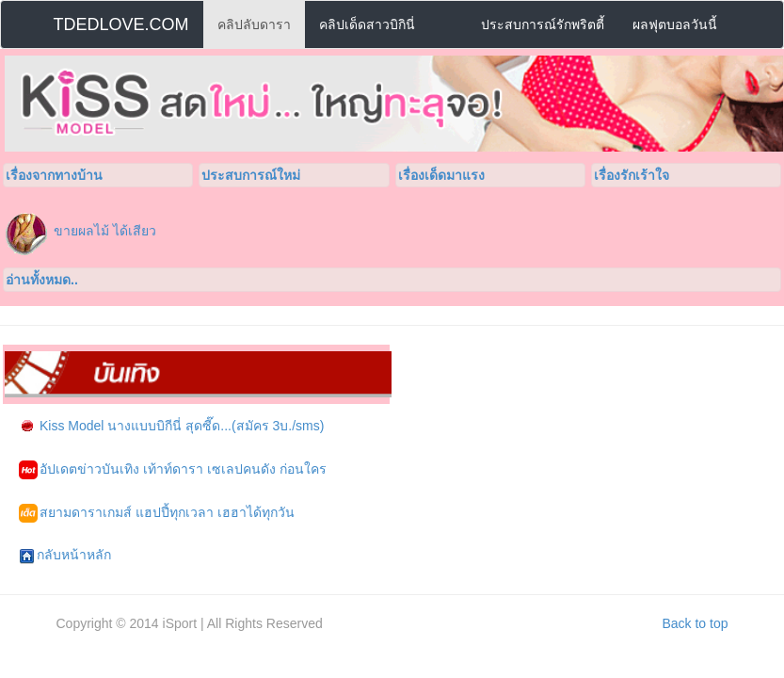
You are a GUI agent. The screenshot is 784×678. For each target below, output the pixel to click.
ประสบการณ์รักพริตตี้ (543, 24)
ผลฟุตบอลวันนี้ (675, 24)
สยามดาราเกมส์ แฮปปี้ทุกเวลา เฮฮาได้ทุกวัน (157, 513)
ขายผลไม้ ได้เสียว (105, 231)
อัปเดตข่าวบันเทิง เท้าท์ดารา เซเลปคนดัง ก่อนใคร (173, 470)
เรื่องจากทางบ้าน (54, 175)
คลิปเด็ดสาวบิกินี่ (367, 24)
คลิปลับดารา (254, 24)
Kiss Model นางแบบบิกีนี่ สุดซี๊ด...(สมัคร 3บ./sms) (171, 427)
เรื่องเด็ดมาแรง (441, 175)
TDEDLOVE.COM (121, 24)
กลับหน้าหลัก (65, 556)
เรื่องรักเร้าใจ (632, 175)
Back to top (695, 623)
